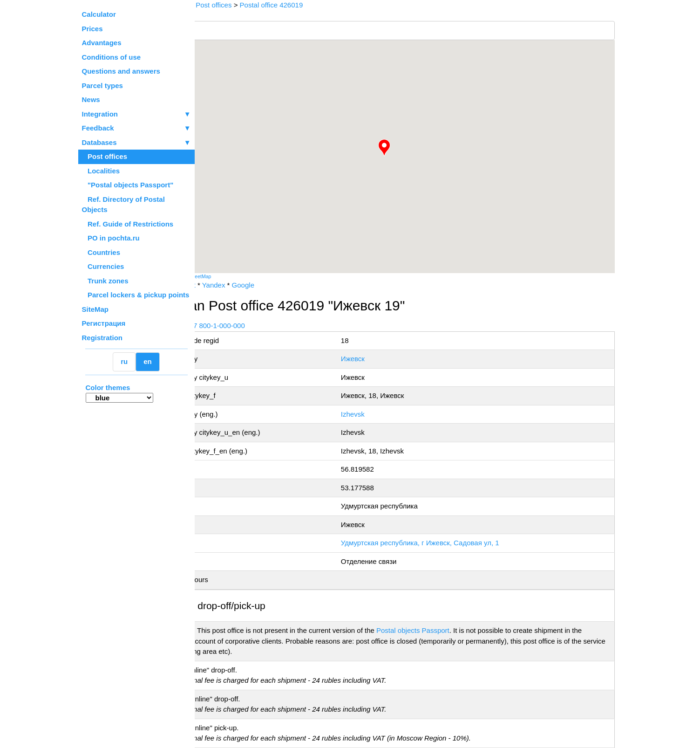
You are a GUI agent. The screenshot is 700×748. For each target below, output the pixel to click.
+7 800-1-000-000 (265, 326)
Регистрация (104, 323)
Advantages (102, 43)
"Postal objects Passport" (128, 185)
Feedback (136, 128)
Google (291, 285)
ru (124, 361)
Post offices (105, 156)
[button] (408, 148)
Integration (136, 114)
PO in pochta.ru (111, 238)
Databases (99, 142)
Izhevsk (381, 414)
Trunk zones (105, 281)
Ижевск (381, 359)
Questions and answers (121, 71)
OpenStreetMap (241, 276)
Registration (102, 338)
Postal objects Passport (460, 630)
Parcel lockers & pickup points (136, 295)
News (91, 100)
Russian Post (223, 285)
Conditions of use (112, 57)
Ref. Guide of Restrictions (128, 224)
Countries (101, 252)
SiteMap (95, 309)
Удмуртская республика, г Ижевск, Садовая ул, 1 (449, 543)
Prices (92, 29)
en (148, 361)
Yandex (261, 285)
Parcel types (102, 86)
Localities (101, 171)
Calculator (99, 14)
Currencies (103, 266)
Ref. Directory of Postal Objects (123, 205)
